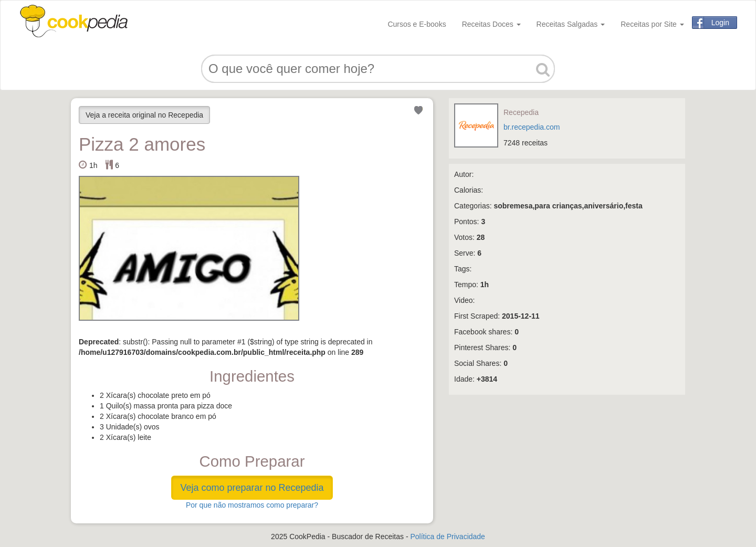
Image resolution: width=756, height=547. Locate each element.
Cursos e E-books (417, 24)
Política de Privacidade (447, 537)
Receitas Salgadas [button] (571, 24)
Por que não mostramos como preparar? (252, 505)
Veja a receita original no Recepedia (144, 115)
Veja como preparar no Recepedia (252, 488)
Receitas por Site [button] (652, 24)
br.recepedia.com (532, 127)
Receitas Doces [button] (491, 24)
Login (720, 23)
